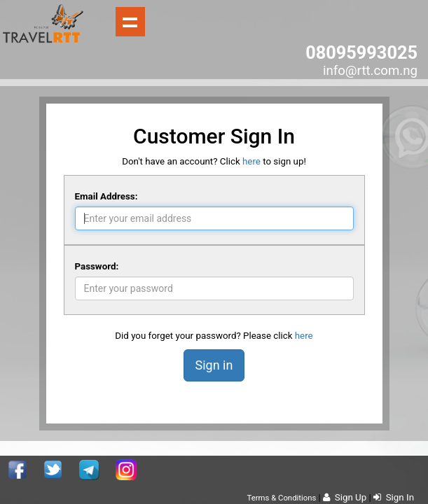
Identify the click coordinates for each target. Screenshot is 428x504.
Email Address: (106, 196)
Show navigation (130, 22)
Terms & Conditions (282, 498)
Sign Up (345, 497)
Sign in (214, 365)
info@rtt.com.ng (370, 71)
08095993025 (361, 53)
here (251, 161)
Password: (97, 266)
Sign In (394, 497)
